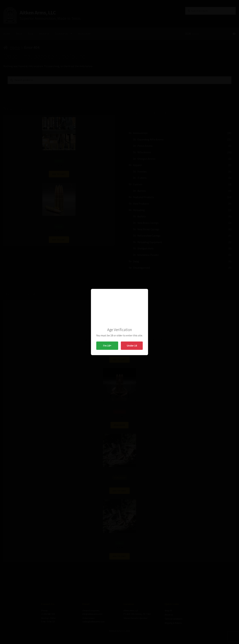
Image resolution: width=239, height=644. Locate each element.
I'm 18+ (107, 345)
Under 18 (132, 345)
